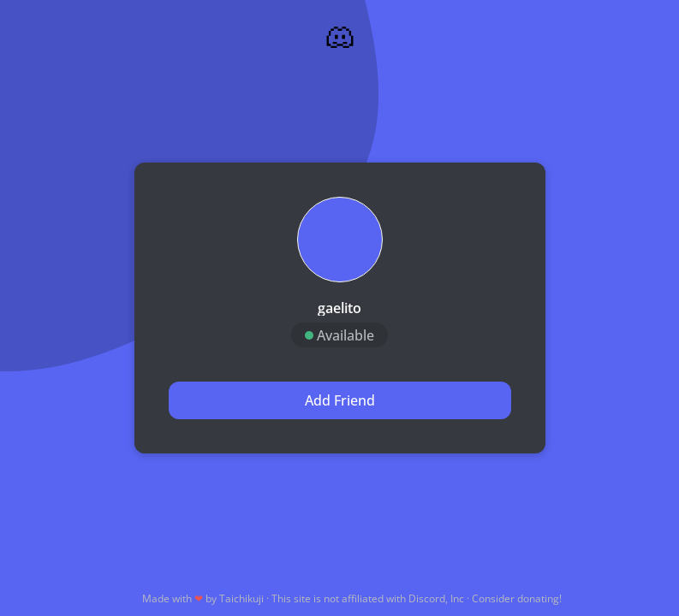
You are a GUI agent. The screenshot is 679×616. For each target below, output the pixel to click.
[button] (340, 240)
